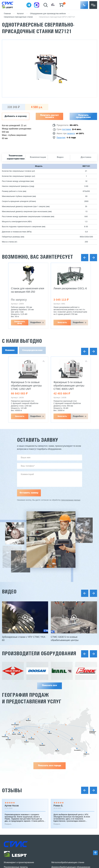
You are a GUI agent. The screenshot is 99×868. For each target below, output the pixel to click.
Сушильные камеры (61, 774)
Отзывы (12, 675)
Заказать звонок (16, 820)
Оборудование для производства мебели (48, 14)
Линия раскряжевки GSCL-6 (70, 288)
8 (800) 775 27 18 (17, 810)
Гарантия (61, 138)
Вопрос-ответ (11, 794)
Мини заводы (58, 769)
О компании (10, 770)
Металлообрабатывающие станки (68, 747)
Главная (7, 14)
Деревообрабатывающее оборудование (71, 752)
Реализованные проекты (16, 752)
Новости (8, 780)
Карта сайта (10, 839)
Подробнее (36, 323)
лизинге (71, 134)
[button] (84, 5)
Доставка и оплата (13, 757)
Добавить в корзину (16, 116)
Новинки (10, 350)
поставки (66, 130)
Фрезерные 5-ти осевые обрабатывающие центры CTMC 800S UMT (69, 386)
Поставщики (10, 766)
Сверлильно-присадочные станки (18, 17)
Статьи (7, 784)
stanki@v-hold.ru (64, 807)
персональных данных (71, 500)
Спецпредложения (32, 350)
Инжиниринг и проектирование (19, 747)
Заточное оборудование (63, 765)
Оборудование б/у (60, 778)
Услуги (7, 775)
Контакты (8, 798)
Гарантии (8, 761)
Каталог (20, 14)
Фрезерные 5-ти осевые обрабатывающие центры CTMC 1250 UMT (26, 386)
